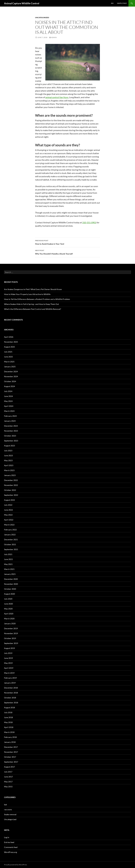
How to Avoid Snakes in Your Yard (67, 242)
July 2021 (8, 554)
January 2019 (10, 683)
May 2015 (8, 787)
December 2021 (11, 539)
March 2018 (9, 732)
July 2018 (8, 712)
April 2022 (9, 520)
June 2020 (8, 604)
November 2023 (11, 431)
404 (112, 3)
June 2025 (8, 357)
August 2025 (9, 347)
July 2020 (8, 599)
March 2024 (9, 411)
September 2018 (11, 703)
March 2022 (9, 525)
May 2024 (8, 401)
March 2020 (9, 619)
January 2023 (10, 475)
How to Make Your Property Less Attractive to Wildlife (27, 294)
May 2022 (8, 515)
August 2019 (9, 648)
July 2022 (8, 505)
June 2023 (8, 455)
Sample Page (122, 3)
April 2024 (9, 406)
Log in (7, 837)
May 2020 (8, 609)
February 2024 (10, 416)
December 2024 (11, 371)
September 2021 (11, 549)
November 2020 (11, 584)
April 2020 (9, 614)
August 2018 (9, 707)
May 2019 (8, 663)
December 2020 (11, 579)
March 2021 (9, 569)
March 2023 (9, 470)
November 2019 (11, 633)
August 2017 (9, 767)
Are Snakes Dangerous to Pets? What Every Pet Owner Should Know (33, 289)
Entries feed (9, 842)
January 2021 (10, 574)
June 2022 (8, 510)
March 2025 (9, 362)
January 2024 (10, 421)
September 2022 (11, 495)
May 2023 (8, 460)
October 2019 (10, 638)
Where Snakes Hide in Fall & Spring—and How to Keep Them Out (31, 304)
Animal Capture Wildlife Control (22, 3)
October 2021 (10, 544)
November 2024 (11, 376)
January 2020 (10, 623)
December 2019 (11, 628)
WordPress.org (11, 852)
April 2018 (9, 727)
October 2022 (10, 490)
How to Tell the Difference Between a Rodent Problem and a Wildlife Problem (37, 299)
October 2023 (10, 436)
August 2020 (9, 594)
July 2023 (8, 451)
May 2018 (8, 722)
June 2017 (8, 777)
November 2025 (11, 342)
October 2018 (10, 698)
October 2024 (10, 381)
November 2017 (11, 752)
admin (54, 37)
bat (5, 805)
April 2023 (9, 465)
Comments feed (11, 847)
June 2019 (8, 658)
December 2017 (11, 747)
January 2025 (10, 367)
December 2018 (11, 688)
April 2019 (9, 668)
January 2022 (10, 535)
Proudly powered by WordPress (16, 865)
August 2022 (9, 500)
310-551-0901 (89, 222)
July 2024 (8, 391)
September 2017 (11, 762)
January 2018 (10, 742)
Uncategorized (42, 17)
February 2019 (10, 678)
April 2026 (9, 337)
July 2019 (8, 653)
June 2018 (8, 717)
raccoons (8, 809)
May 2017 (8, 782)
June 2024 (8, 396)
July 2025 (8, 352)
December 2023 (11, 426)
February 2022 (10, 530)
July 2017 (8, 772)
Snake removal (10, 814)
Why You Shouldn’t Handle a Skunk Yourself (67, 252)
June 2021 (8, 559)
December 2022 (11, 480)
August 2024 (9, 386)
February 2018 (10, 737)
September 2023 (11, 441)
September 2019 (11, 643)
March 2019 (9, 673)
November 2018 (11, 693)
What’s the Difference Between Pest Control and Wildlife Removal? (33, 309)
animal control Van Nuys (57, 97)
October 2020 (10, 589)
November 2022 (11, 485)
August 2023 (9, 446)
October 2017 (10, 757)
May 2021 (8, 564)
